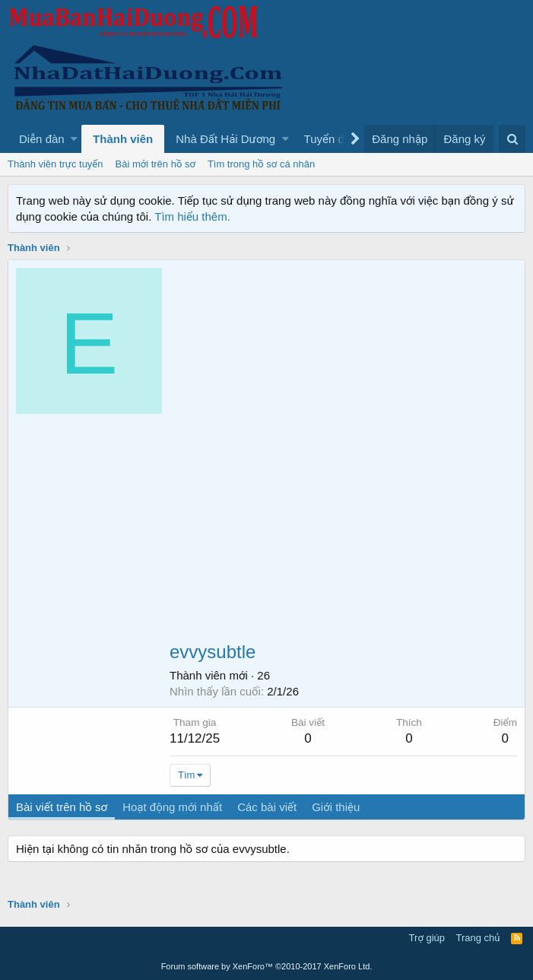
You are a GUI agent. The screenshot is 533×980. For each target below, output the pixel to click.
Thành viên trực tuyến (56, 164)
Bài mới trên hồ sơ (155, 164)
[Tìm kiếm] (512, 139)
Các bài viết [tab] (267, 807)
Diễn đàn (42, 139)
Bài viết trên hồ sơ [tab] (62, 807)
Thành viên (123, 139)
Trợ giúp (427, 938)
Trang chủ (478, 938)
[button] (74, 139)
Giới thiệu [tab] (336, 807)
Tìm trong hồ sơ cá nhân (261, 164)
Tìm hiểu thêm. (192, 216)
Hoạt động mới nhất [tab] (172, 807)
